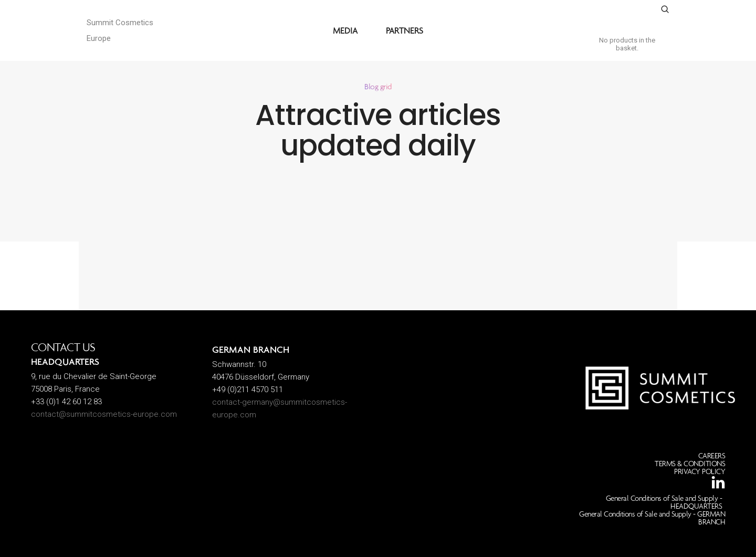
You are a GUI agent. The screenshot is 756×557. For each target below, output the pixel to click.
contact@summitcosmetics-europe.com (104, 414)
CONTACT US (63, 347)
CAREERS (712, 456)
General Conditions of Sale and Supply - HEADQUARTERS (664, 502)
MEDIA (345, 30)
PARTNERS (405, 30)
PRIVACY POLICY (700, 471)
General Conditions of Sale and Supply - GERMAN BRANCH (652, 518)
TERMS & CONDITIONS (690, 464)
